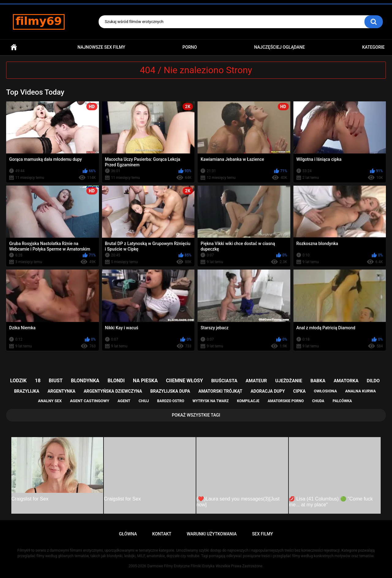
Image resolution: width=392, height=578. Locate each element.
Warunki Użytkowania (212, 534)
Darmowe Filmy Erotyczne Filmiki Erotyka (181, 566)
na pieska (145, 381)
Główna (14, 47)
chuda (318, 401)
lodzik (18, 381)
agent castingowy (89, 401)
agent (124, 401)
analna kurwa (360, 391)
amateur (256, 381)
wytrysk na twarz (210, 401)
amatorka (346, 381)
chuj (144, 401)
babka (318, 381)
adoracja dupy (268, 391)
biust (56, 381)
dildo (373, 381)
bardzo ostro (171, 401)
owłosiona (325, 391)
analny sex (50, 401)
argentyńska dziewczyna (113, 391)
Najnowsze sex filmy (101, 47)
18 (38, 381)
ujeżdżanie (289, 381)
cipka (299, 391)
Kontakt (162, 534)
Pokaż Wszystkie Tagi (196, 415)
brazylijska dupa (170, 391)
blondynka (85, 381)
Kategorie (373, 47)
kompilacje (248, 401)
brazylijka (27, 391)
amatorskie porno (286, 401)
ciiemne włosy (185, 381)
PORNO (190, 47)
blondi (116, 381)
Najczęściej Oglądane (280, 47)
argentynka (61, 391)
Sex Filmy (263, 534)
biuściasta (224, 381)
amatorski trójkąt (220, 391)
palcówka (342, 401)
